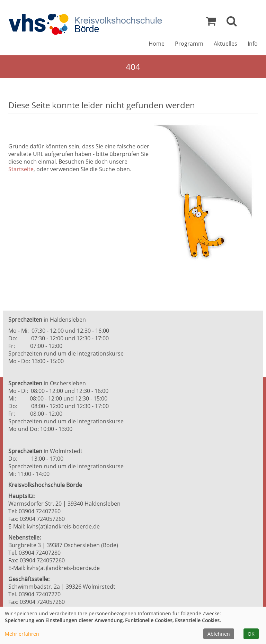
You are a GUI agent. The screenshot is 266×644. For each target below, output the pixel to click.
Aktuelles (225, 44)
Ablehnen (219, 634)
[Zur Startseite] (85, 24)
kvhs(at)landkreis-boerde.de (63, 526)
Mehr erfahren (22, 634)
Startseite (21, 169)
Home (157, 44)
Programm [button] (189, 44)
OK (251, 634)
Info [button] (253, 44)
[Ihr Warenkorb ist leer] (211, 23)
